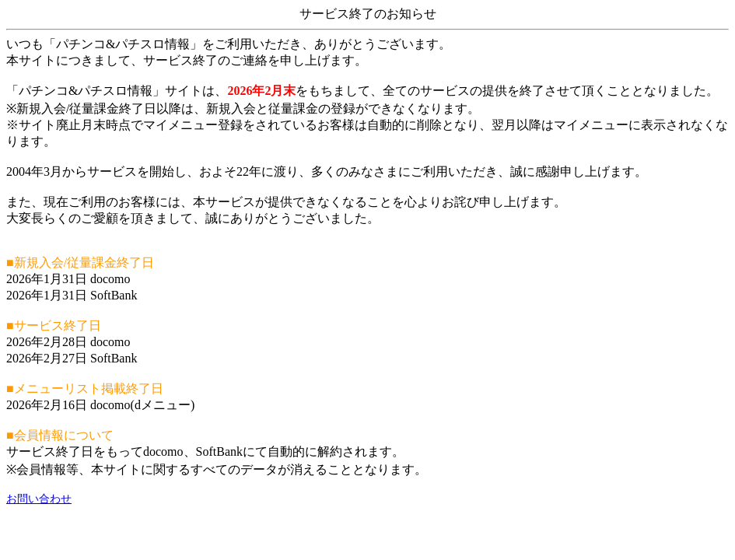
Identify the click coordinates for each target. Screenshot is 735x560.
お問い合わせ (39, 499)
